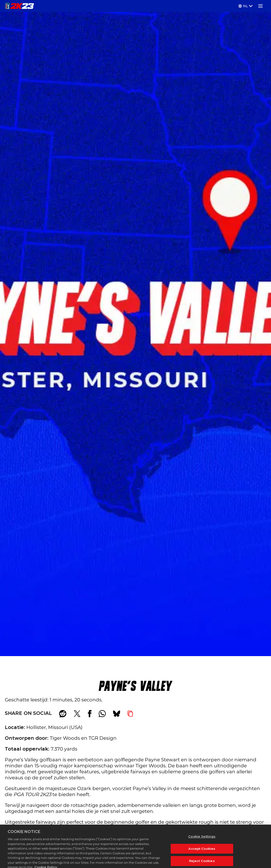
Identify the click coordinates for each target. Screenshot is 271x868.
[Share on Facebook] (90, 714)
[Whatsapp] (102, 714)
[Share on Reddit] (63, 714)
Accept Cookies (202, 851)
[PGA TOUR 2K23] (20, 6)
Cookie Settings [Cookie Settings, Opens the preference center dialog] (202, 839)
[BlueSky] (117, 714)
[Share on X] (77, 714)
